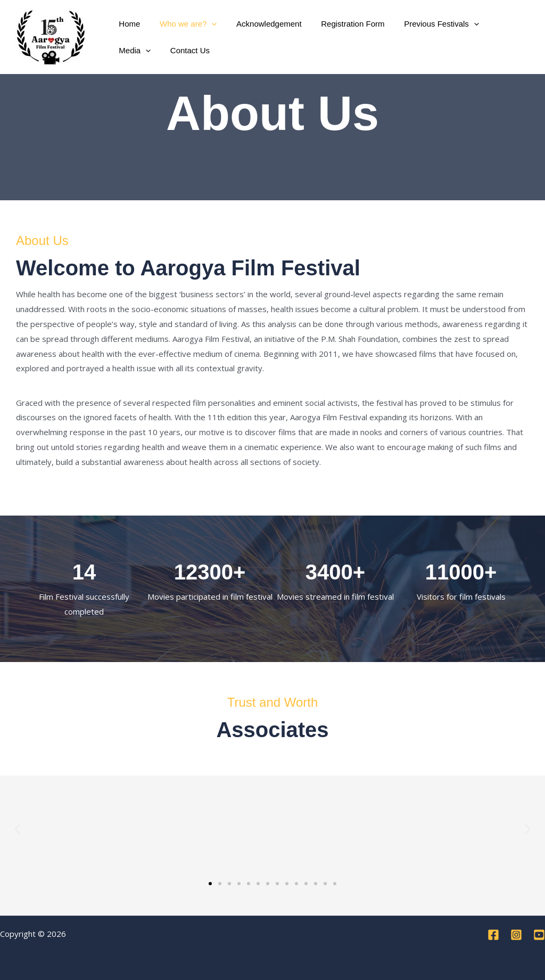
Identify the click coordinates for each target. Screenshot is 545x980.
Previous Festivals (426, 24)
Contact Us (137, 50)
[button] (206, 24)
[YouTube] (539, 935)
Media (495, 24)
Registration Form (340, 24)
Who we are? (183, 24)
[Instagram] (516, 935)
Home (128, 24)
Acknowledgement (260, 24)
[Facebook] (493, 935)
